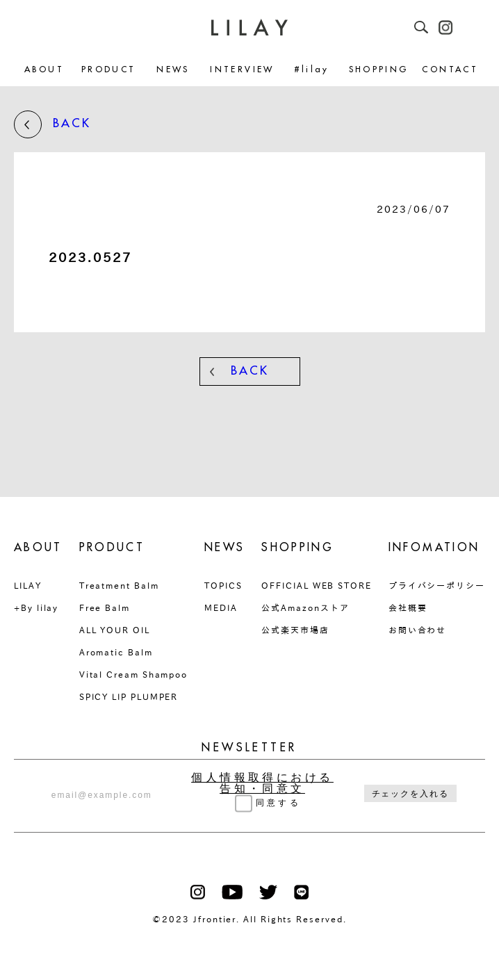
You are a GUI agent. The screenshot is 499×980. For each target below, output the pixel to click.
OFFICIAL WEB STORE (317, 585)
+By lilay (36, 607)
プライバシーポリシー (437, 585)
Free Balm (105, 607)
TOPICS (223, 585)
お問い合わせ (418, 630)
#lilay (312, 70)
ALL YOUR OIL (115, 630)
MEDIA (221, 607)
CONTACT (450, 70)
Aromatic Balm (116, 652)
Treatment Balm (119, 585)
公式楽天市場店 (295, 630)
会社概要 (408, 607)
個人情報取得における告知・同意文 (262, 783)
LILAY (28, 585)
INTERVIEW (242, 70)
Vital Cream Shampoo (133, 674)
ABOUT (44, 70)
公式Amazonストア (305, 607)
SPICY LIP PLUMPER (129, 696)
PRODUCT (109, 70)
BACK (52, 124)
